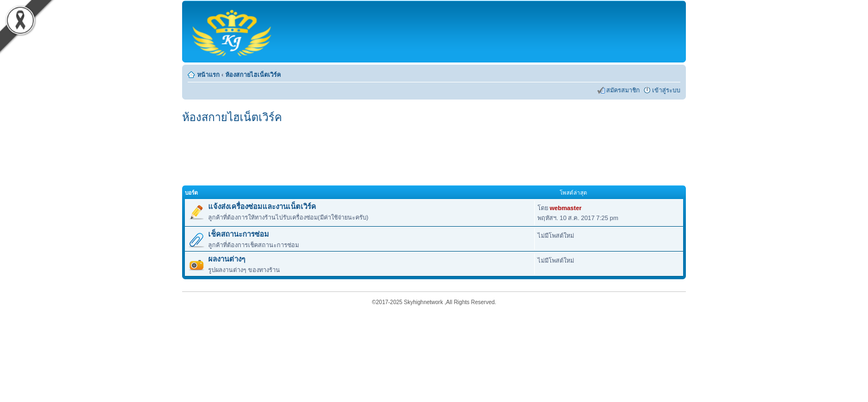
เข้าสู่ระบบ (666, 90)
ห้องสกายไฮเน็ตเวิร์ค (253, 75)
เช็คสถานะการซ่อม (239, 234)
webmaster (565, 208)
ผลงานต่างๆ (227, 259)
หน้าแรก (208, 75)
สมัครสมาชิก (623, 90)
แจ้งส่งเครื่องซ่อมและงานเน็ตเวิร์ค (262, 207)
